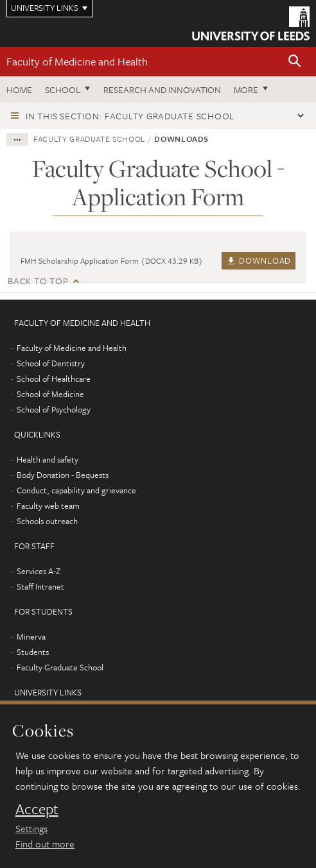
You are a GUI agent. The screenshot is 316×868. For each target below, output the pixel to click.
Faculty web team (48, 506)
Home (19, 89)
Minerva (31, 636)
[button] (295, 62)
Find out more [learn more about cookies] (45, 844)
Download (259, 260)
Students (33, 652)
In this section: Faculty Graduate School (130, 116)
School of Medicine (50, 394)
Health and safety (48, 459)
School (63, 89)
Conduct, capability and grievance (76, 490)
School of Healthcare (54, 379)
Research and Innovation (162, 89)
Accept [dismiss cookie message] (37, 809)
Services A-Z (39, 571)
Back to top (38, 281)
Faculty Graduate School (89, 139)
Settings (31, 828)
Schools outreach (47, 521)
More (246, 89)
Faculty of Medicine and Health (77, 61)
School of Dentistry (51, 363)
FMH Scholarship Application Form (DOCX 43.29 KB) (112, 260)
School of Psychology (54, 409)
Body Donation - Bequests (63, 475)
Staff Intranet (40, 586)
